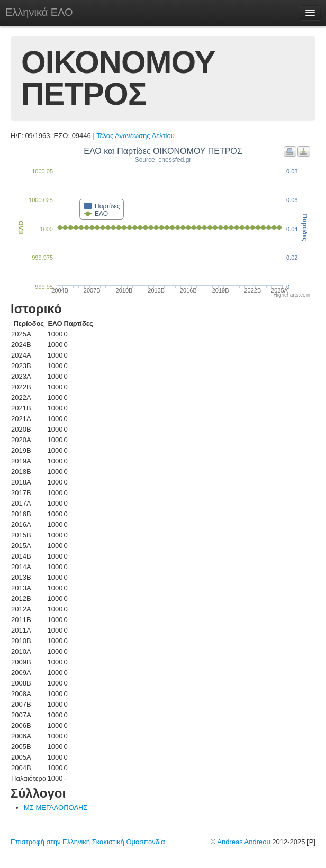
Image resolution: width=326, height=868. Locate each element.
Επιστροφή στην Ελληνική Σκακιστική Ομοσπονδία (88, 842)
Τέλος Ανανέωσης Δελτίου (135, 136)
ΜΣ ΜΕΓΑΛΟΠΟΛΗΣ (56, 807)
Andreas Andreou (243, 842)
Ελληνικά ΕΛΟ (39, 12)
